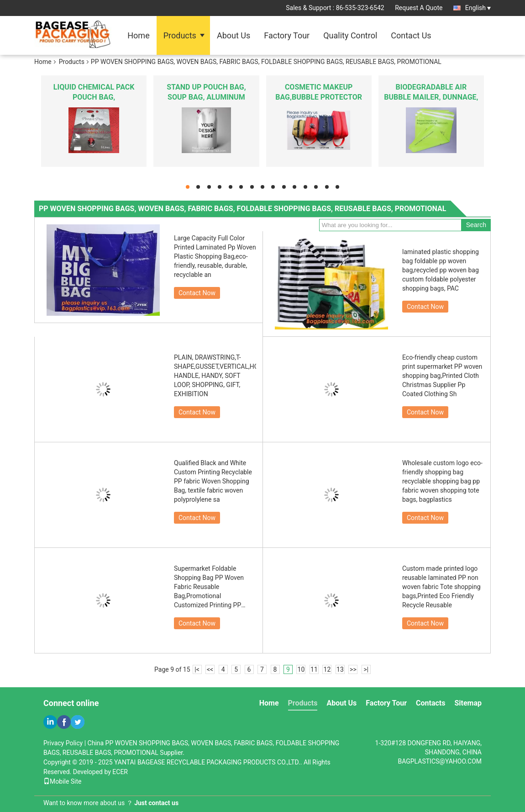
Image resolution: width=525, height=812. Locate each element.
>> (353, 669)
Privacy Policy (63, 743)
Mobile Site (63, 781)
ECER (120, 772)
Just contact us (156, 803)
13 (340, 669)
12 (327, 669)
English (478, 8)
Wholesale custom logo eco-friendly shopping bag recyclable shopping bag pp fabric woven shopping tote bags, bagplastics (442, 481)
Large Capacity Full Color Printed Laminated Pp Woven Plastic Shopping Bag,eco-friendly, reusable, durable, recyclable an (215, 256)
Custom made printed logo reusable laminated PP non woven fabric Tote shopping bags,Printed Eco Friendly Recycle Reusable (441, 587)
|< (197, 669)
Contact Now (197, 293)
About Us (234, 35)
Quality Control (350, 35)
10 (301, 669)
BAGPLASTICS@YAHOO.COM (440, 761)
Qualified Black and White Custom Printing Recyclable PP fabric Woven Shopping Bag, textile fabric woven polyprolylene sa (213, 481)
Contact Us (411, 35)
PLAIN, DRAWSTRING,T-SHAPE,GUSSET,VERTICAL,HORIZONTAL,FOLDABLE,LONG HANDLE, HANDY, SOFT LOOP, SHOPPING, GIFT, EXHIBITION (215, 376)
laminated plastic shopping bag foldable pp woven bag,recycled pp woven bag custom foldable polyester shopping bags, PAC (441, 270)
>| (366, 669)
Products (180, 35)
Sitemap (468, 703)
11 (314, 669)
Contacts (430, 703)
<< (210, 669)
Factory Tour (287, 35)
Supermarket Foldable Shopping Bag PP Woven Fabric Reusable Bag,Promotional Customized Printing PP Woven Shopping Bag (209, 587)
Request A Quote (419, 8)
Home (138, 35)
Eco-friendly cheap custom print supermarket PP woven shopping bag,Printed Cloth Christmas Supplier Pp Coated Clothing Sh (442, 376)
